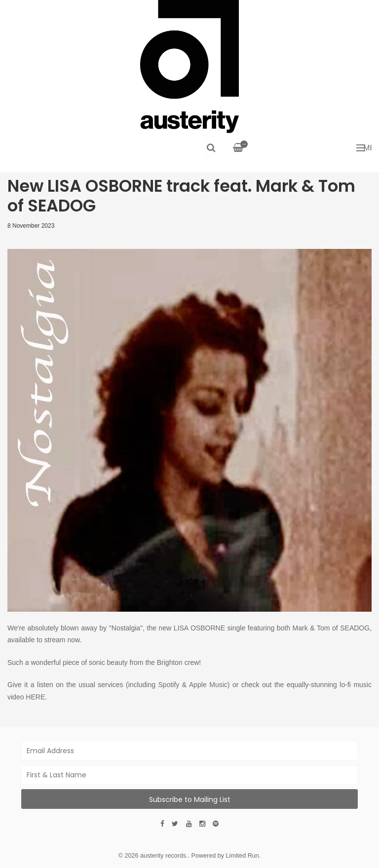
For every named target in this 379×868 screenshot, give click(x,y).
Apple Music (208, 685)
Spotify (169, 685)
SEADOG (355, 628)
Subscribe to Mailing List (190, 799)
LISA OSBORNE (199, 628)
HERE (35, 697)
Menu (364, 148)
